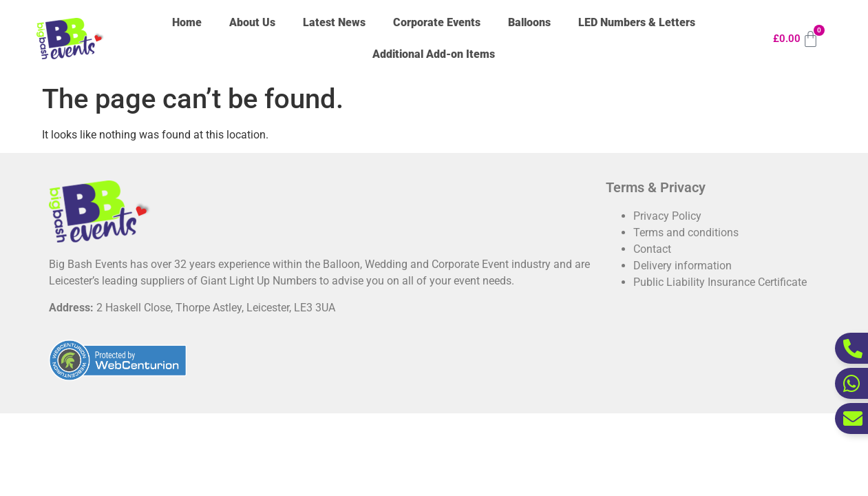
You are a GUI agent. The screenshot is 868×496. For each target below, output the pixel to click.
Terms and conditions (686, 232)
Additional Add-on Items (434, 54)
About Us (252, 22)
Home (187, 22)
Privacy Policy (667, 216)
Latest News (334, 22)
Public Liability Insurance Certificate (720, 282)
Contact (652, 249)
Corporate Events (437, 22)
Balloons (529, 22)
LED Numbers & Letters (637, 22)
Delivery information (682, 266)
